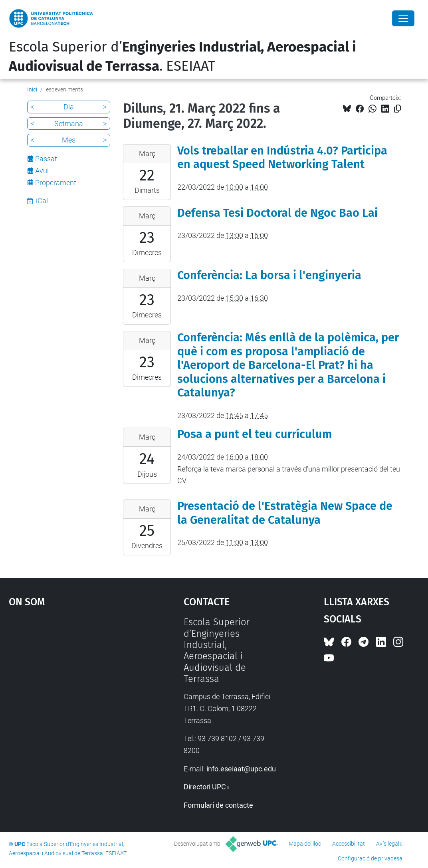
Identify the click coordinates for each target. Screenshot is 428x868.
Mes (69, 140)
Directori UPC (205, 787)
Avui (42, 171)
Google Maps (74, 676)
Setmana (69, 124)
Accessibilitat (349, 844)
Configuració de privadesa (370, 858)
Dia (69, 107)
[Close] (403, 18)
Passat (46, 159)
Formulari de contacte (218, 805)
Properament (56, 183)
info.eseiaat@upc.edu (241, 769)
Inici (32, 89)
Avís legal (388, 844)
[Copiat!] (397, 109)
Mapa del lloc (305, 844)
